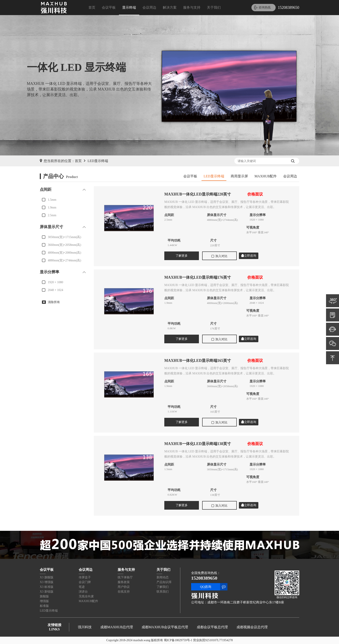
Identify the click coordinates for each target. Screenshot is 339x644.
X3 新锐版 (47, 592)
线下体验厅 (125, 577)
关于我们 (214, 7)
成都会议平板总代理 (212, 627)
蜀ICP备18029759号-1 (178, 640)
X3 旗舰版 (47, 577)
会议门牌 (85, 582)
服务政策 (124, 582)
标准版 (44, 606)
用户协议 (124, 587)
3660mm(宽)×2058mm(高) (64, 245)
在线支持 (124, 592)
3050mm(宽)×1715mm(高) (64, 237)
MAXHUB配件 (266, 176)
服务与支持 (192, 7)
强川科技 (85, 627)
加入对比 (219, 256)
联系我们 (163, 592)
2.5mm (52, 215)
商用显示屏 (239, 176)
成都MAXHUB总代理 (117, 627)
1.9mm (52, 208)
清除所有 (54, 302)
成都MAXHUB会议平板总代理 (165, 627)
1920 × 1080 (55, 282)
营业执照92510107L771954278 (213, 640)
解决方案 (170, 7)
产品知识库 (164, 582)
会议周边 (149, 7)
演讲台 (83, 592)
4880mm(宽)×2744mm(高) (64, 260)
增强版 (44, 601)
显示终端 (129, 7)
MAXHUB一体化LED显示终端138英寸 (198, 444)
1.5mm (52, 200)
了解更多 (182, 256)
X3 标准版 (47, 587)
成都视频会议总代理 (252, 627)
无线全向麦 (86, 596)
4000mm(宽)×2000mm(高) (64, 253)
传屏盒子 (85, 577)
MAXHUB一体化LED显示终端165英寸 (198, 361)
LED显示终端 (98, 161)
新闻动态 (163, 577)
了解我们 (163, 587)
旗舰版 (44, 596)
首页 (92, 7)
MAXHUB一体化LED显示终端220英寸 (198, 194)
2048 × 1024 (55, 290)
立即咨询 (249, 256)
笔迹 (82, 587)
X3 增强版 (47, 582)
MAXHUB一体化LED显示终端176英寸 (198, 277)
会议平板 (109, 7)
